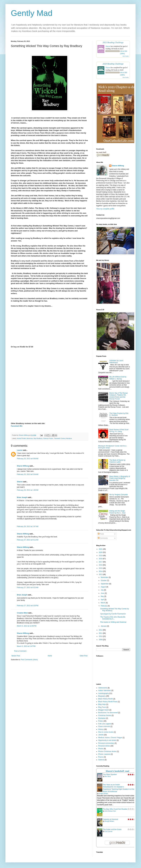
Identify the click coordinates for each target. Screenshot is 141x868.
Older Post (84, 656)
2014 (101, 571)
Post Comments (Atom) (29, 660)
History (101, 729)
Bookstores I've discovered (108, 713)
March (103, 603)
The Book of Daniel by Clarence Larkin (117, 461)
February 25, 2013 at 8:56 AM (28, 459)
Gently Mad (32, 13)
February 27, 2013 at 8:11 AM (28, 540)
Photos (101, 749)
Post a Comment (20, 651)
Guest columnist (104, 726)
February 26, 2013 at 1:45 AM (28, 490)
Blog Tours (102, 707)
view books (126, 56)
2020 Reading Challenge (113, 64)
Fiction (101, 721)
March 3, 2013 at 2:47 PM (26, 646)
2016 (101, 565)
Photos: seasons (104, 754)
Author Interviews (105, 691)
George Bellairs (109, 821)
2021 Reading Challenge (113, 42)
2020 (101, 552)
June (103, 593)
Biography (102, 696)
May (102, 596)
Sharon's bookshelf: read (117, 771)
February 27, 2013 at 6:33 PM (28, 606)
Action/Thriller (21, 438)
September (105, 584)
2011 (101, 633)
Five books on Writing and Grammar (113, 622)
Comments (103, 538)
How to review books (106, 732)
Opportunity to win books (107, 740)
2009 (101, 640)
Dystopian (102, 718)
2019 (101, 556)
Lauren (20, 450)
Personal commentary (106, 743)
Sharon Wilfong (23, 466)
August (104, 587)
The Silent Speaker (110, 775)
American (30, 438)
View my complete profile (105, 209)
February (104, 606)
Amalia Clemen (103, 794)
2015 (101, 568)
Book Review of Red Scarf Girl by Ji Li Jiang (119, 431)
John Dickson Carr (110, 811)
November (105, 577)
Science (101, 760)
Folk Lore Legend (105, 724)
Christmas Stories (105, 715)
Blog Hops (102, 704)
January (104, 626)
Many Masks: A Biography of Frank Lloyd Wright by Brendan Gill (120, 478)
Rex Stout (108, 776)
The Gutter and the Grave (112, 829)
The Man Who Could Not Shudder (115, 809)
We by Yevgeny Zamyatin (119, 495)
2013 (101, 575)
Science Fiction (48, 438)
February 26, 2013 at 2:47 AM (28, 526)
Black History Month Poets (108, 702)
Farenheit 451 (17, 426)
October (104, 580)
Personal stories (104, 746)
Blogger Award (104, 710)
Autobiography (104, 693)
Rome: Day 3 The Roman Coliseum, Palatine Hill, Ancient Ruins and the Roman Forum (119, 396)
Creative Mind (22, 613)
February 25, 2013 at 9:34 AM (28, 474)
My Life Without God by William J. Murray (118, 378)
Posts (101, 534)
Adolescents (103, 688)
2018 (101, 559)
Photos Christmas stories (107, 751)
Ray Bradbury (38, 438)
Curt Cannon (109, 831)
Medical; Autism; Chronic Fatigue (110, 738)
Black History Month (106, 699)
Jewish (101, 735)
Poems (101, 757)
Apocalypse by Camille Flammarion (113, 614)
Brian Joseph (22, 497)
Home (50, 656)
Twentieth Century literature (63, 438)
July (102, 590)
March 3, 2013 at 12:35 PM (27, 626)
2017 (101, 562)
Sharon (20, 482)
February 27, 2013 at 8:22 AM (28, 588)
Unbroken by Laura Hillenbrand (116, 361)
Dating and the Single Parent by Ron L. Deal (117, 512)
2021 (101, 549)
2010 (101, 636)
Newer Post (16, 656)
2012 (101, 630)
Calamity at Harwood (110, 819)
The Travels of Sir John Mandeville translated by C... (113, 618)
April (103, 600)
